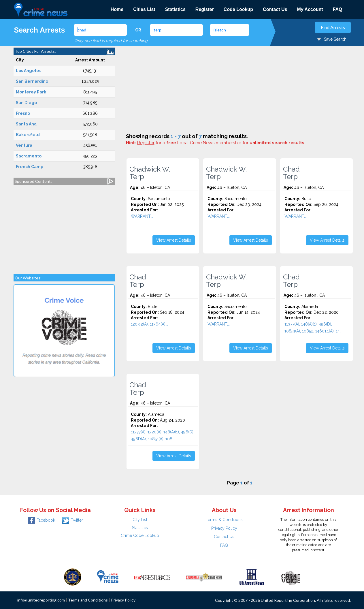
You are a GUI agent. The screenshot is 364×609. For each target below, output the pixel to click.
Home (117, 9)
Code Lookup (238, 9)
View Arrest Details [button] (174, 240)
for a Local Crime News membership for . (221, 143)
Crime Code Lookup (140, 535)
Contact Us (275, 9)
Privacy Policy (224, 528)
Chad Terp (291, 173)
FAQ (338, 9)
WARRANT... (142, 216)
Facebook (42, 520)
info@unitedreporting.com (41, 600)
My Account (310, 9)
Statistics (175, 9)
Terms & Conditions (224, 520)
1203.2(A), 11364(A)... (149, 324)
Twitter (72, 520)
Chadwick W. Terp (150, 173)
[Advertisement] (64, 227)
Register (205, 9)
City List (140, 520)
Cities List (144, 9)
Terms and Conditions (88, 600)
